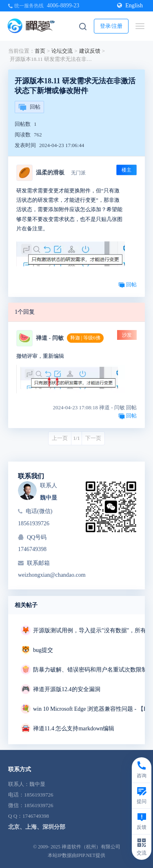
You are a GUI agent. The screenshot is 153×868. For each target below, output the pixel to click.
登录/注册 (111, 26)
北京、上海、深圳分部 (37, 827)
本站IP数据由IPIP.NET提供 (76, 855)
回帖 (29, 107)
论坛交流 (62, 51)
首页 (40, 51)
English (130, 6)
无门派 (78, 173)
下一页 (93, 438)
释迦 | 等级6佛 (85, 338)
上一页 (60, 438)
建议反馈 (90, 51)
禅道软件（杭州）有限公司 (91, 847)
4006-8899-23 (63, 6)
